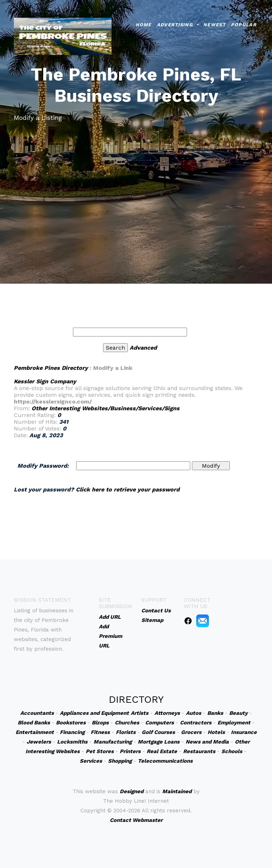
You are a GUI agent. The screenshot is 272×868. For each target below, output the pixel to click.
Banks (215, 713)
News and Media (207, 742)
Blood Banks (34, 723)
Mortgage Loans (159, 742)
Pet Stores (100, 751)
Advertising (175, 25)
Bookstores (71, 723)
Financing (72, 732)
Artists (140, 713)
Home (144, 25)
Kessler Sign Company (45, 381)
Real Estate (162, 751)
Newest (214, 25)
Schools (232, 751)
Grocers (191, 732)
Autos (194, 713)
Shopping (120, 761)
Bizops (100, 723)
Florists (126, 732)
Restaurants (199, 751)
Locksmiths (72, 742)
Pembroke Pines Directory (51, 368)
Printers (130, 751)
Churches (127, 723)
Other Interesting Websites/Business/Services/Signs (106, 408)
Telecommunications (165, 761)
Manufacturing (113, 742)
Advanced (143, 348)
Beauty (238, 713)
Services (91, 761)
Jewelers (39, 742)
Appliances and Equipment (94, 713)
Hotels (216, 732)
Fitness (100, 732)
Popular (244, 25)
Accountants (37, 713)
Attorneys (167, 713)
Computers (160, 723)
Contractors (196, 723)
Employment (234, 723)
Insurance (244, 732)
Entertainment (35, 732)
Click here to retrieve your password (128, 489)
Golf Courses (158, 732)
